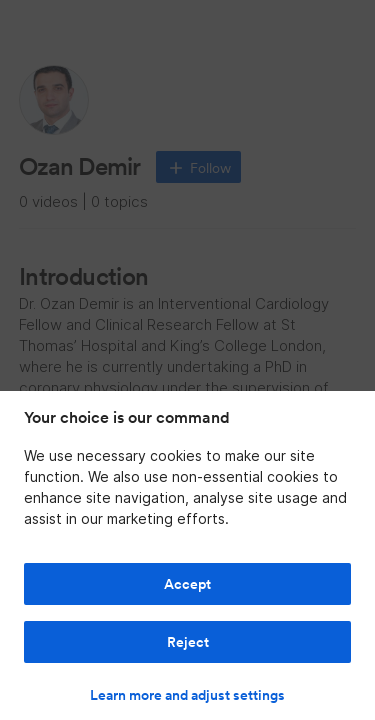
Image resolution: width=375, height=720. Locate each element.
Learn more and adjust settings (187, 695)
